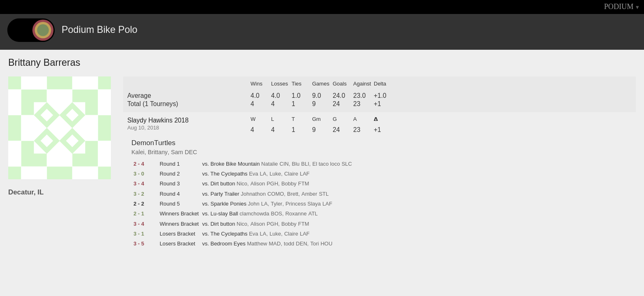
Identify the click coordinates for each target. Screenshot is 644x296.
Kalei (138, 152)
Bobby (289, 184)
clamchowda (254, 214)
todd (289, 244)
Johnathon (253, 194)
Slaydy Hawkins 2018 (158, 120)
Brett (293, 194)
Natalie (269, 164)
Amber (309, 194)
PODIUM (619, 7)
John (254, 204)
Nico (242, 184)
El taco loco (326, 164)
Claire (291, 174)
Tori (314, 244)
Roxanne (296, 214)
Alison (258, 184)
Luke (275, 174)
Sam (177, 152)
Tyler (276, 204)
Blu (296, 164)
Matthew (257, 244)
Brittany (158, 152)
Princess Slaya (303, 204)
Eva (253, 174)
